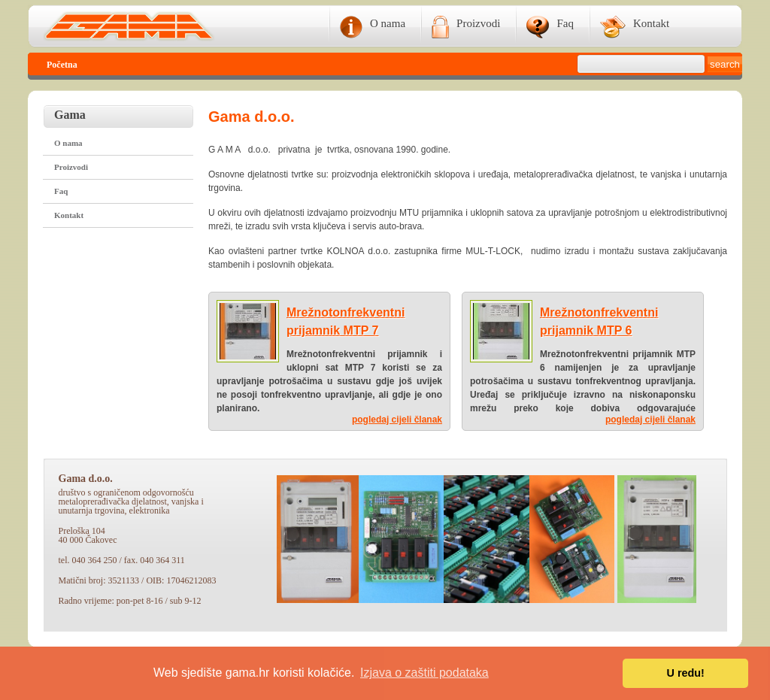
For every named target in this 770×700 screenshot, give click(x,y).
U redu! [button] (686, 673)
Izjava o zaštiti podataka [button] (424, 673)
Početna (62, 65)
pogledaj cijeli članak (397, 420)
